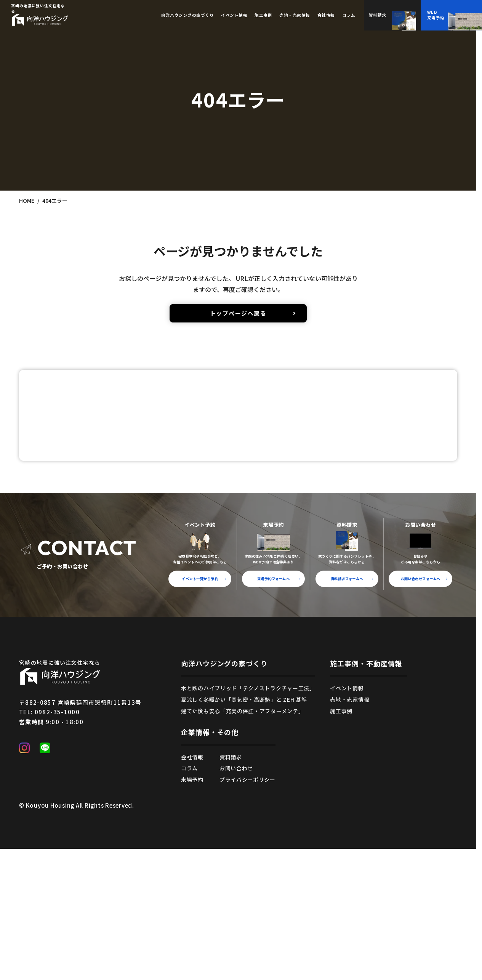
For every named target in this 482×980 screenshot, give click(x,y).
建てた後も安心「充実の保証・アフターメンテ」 (242, 839)
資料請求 (231, 885)
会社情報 (326, 15)
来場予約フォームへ (273, 706)
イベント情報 (234, 15)
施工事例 (263, 15)
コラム (349, 15)
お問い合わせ (236, 896)
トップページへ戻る (238, 313)
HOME (27, 200)
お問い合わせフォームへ (421, 706)
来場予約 (192, 907)
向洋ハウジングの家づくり (224, 791)
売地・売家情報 (295, 15)
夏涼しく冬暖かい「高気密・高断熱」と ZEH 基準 (244, 827)
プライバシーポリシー (247, 907)
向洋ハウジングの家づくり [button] (187, 15)
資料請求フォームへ (347, 706)
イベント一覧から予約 (200, 706)
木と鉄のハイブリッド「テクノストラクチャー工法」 (248, 816)
